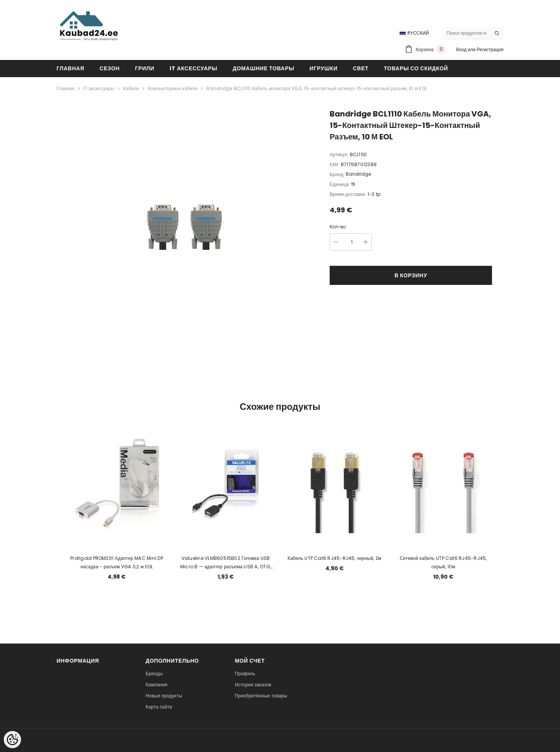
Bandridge (358, 174)
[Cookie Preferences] (12, 740)
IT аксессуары (99, 88)
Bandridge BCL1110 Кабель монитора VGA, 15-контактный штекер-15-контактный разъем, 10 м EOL (317, 88)
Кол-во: (338, 227)
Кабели (131, 88)
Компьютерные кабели (173, 88)
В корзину (411, 275)
